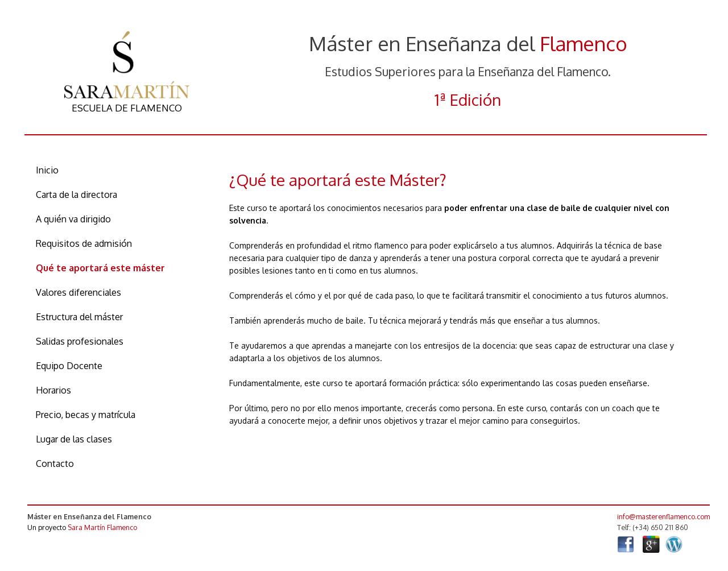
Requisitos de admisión (84, 243)
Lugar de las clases (74, 439)
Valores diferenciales (78, 292)
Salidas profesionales (80, 341)
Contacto (55, 464)
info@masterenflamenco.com (663, 516)
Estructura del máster (79, 317)
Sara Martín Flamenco (102, 527)
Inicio (47, 170)
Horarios (53, 390)
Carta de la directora (76, 195)
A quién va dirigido (73, 219)
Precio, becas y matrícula (86, 415)
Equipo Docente (69, 366)
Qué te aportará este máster (100, 268)
